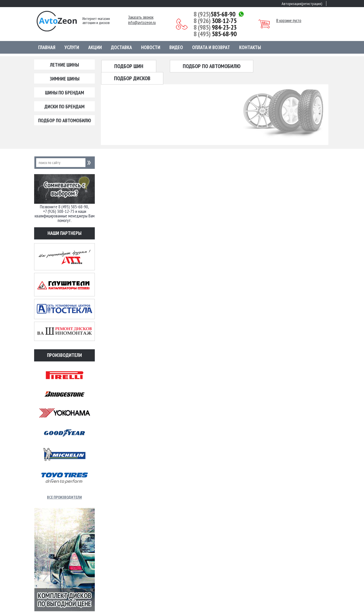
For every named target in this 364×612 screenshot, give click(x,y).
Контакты (250, 47)
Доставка (121, 47)
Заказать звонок (141, 17)
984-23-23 (215, 27)
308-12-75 (215, 21)
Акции (95, 47)
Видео (176, 47)
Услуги (72, 47)
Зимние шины (65, 79)
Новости (151, 47)
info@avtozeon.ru (142, 23)
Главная (47, 47)
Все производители (64, 497)
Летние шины (64, 65)
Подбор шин (129, 66)
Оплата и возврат (211, 47)
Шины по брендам (64, 93)
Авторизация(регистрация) (302, 4)
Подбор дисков (132, 78)
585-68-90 (214, 14)
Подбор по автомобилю (65, 120)
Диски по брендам (64, 107)
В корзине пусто (289, 21)
